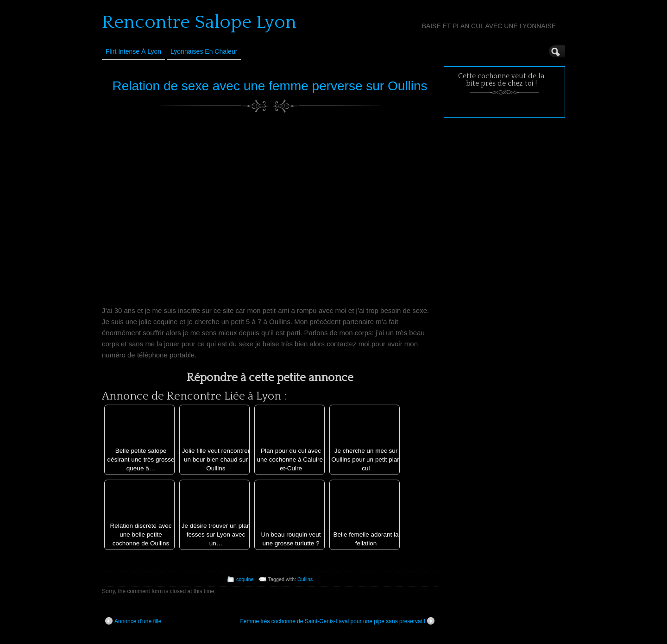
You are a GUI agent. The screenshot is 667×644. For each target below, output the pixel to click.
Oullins (305, 579)
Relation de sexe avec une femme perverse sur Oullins (270, 86)
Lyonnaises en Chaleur (204, 51)
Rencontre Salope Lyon (199, 22)
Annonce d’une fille (133, 621)
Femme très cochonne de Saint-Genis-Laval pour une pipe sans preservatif (337, 621)
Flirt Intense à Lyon (133, 51)
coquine (245, 579)
